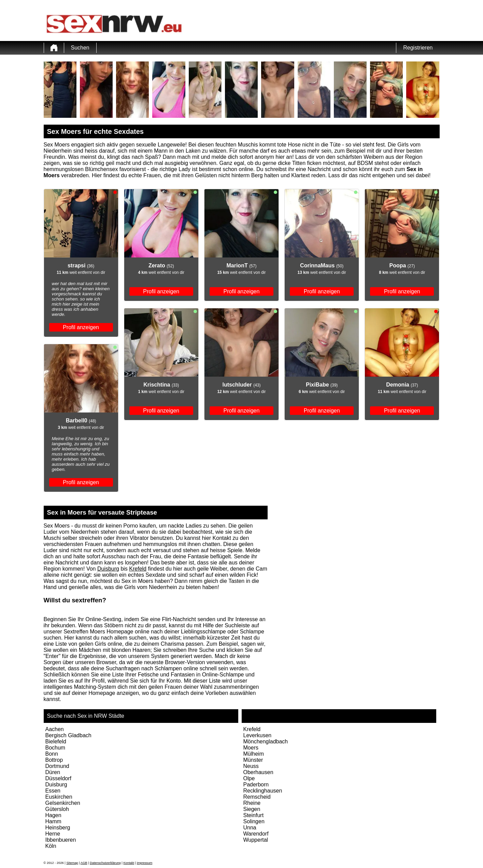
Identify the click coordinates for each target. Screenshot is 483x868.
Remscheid (257, 797)
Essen (53, 791)
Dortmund (57, 766)
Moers (251, 748)
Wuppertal (256, 840)
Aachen (55, 729)
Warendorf (256, 834)
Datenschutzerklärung (105, 863)
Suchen (80, 48)
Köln (51, 846)
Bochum (55, 748)
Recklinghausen (263, 791)
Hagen (53, 815)
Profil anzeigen (81, 327)
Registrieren (418, 48)
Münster (253, 760)
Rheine (252, 803)
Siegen (252, 809)
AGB (84, 863)
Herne (53, 834)
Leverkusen (258, 735)
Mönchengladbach (266, 741)
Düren (53, 772)
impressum (145, 863)
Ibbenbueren (61, 840)
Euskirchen (59, 797)
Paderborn (256, 785)
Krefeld (138, 569)
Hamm (53, 821)
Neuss (251, 766)
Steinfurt (254, 815)
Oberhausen (258, 772)
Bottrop (54, 760)
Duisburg (108, 569)
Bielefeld (56, 741)
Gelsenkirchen (63, 803)
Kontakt (129, 863)
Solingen (254, 821)
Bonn (52, 754)
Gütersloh (57, 809)
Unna (250, 828)
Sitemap (72, 863)
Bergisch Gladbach (68, 735)
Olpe (249, 778)
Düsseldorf (58, 778)
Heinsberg (58, 828)
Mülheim (254, 754)
